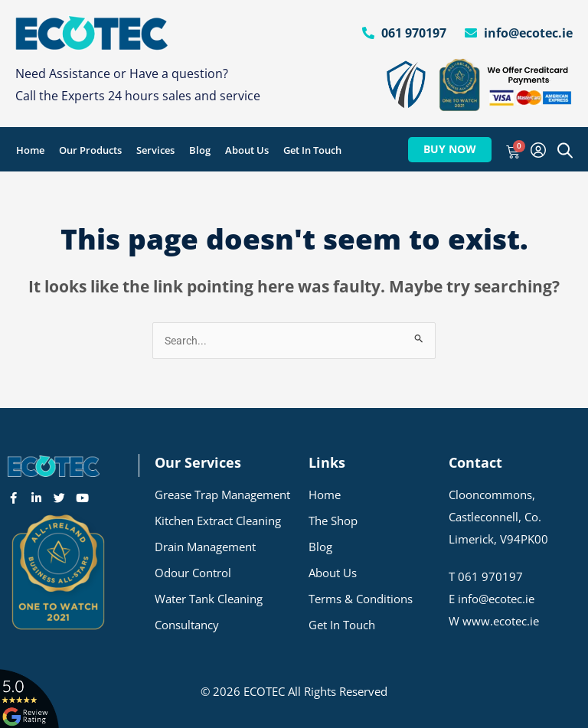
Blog (200, 150)
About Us (247, 150)
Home (30, 150)
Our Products (90, 150)
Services (155, 150)
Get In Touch (312, 150)
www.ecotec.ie (501, 621)
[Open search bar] (565, 150)
